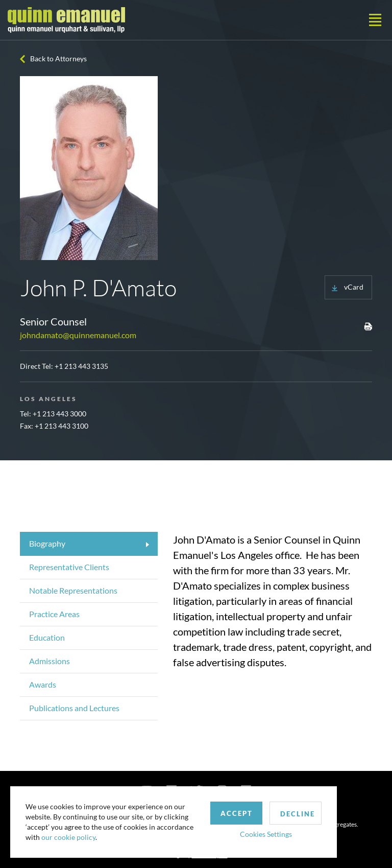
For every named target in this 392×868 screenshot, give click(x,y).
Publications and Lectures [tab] (74, 708)
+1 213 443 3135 (81, 366)
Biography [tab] (47, 543)
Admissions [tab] (50, 661)
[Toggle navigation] (375, 20)
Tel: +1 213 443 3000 (53, 414)
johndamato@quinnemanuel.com (78, 335)
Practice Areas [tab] (54, 614)
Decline (298, 814)
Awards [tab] (43, 684)
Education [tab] (47, 637)
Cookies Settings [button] (266, 834)
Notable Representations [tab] (73, 590)
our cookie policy (68, 837)
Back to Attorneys (58, 58)
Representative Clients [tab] (69, 567)
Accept (237, 813)
